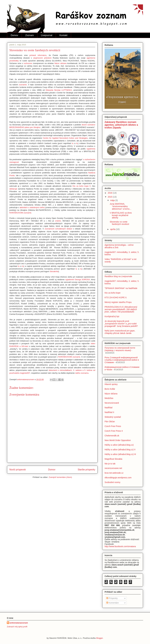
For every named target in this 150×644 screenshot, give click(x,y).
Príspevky (112, 598)
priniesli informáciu (38, 55)
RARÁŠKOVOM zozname (20, 213)
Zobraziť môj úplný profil (17, 627)
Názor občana (60, 63)
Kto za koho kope (112, 293)
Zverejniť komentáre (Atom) (60, 477)
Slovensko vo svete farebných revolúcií (119, 223)
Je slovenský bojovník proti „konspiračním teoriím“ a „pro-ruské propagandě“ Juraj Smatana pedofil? (121, 324)
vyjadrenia (91, 149)
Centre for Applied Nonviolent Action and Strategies (65, 138)
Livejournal (47, 35)
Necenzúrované (112, 403)
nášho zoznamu (82, 373)
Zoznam (30, 35)
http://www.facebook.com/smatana (120, 546)
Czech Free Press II (114, 431)
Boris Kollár (110, 389)
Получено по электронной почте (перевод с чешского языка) (120, 349)
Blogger (100, 638)
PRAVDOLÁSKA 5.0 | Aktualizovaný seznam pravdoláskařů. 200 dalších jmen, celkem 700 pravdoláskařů (121, 309)
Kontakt (63, 35)
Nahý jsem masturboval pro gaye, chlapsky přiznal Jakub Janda (120, 332)
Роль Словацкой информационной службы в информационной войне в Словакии (122, 360)
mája (113, 200)
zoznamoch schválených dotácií (58, 229)
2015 (110, 197)
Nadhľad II (109, 412)
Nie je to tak (110, 464)
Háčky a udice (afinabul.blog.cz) (119, 445)
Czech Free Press (113, 426)
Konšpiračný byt (112, 316)
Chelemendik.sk (112, 436)
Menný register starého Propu (118, 302)
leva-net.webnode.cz (114, 473)
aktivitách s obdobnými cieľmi (32, 207)
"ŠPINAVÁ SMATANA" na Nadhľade (121, 288)
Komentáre (112, 603)
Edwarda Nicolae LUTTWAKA (59, 90)
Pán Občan (110, 422)
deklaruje (13, 189)
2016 (110, 193)
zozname (23, 85)
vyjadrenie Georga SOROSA (77, 280)
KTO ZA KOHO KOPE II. (116, 297)
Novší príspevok (18, 470)
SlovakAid (54, 271)
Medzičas (109, 398)
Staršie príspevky (86, 470)
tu (73, 143)
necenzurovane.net (113, 468)
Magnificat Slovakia (113, 459)
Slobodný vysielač (113, 417)
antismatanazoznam (19, 623)
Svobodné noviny (112, 482)
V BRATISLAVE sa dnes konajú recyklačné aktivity (121, 215)
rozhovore (28, 63)
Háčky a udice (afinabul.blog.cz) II (120, 450)
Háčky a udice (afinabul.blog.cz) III (120, 454)
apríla (113, 229)
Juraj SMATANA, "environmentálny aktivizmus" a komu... (120, 206)
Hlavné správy (111, 384)
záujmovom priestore (42, 58)
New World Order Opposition (118, 440)
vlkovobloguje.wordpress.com (118, 478)
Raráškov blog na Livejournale (118, 276)
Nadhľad (108, 408)
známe (58, 221)
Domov (14, 35)
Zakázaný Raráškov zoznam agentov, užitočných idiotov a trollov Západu (121, 125)
